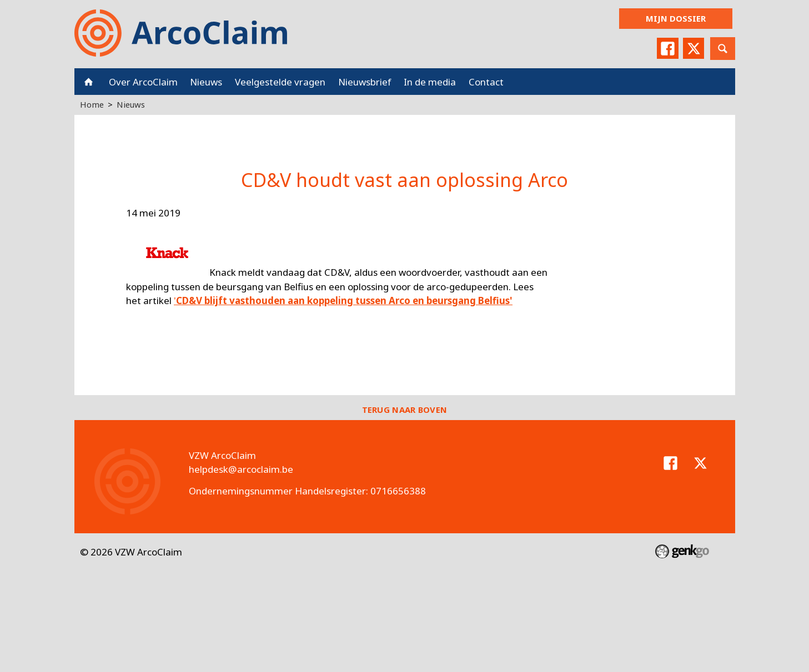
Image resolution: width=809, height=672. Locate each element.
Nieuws (206, 82)
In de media (430, 82)
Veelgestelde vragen (280, 82)
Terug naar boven (405, 410)
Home (89, 82)
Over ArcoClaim (143, 82)
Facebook (667, 48)
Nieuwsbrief (365, 82)
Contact (486, 82)
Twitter (694, 48)
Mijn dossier (676, 18)
